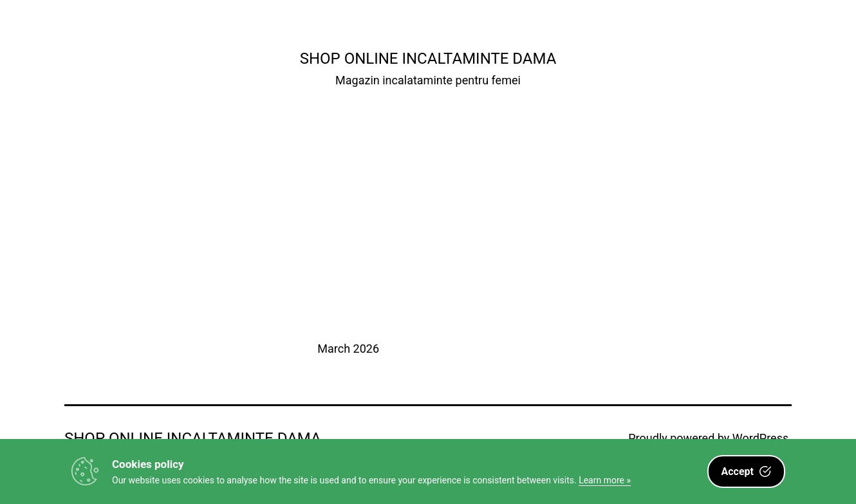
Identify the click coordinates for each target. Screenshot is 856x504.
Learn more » (605, 480)
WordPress (760, 438)
